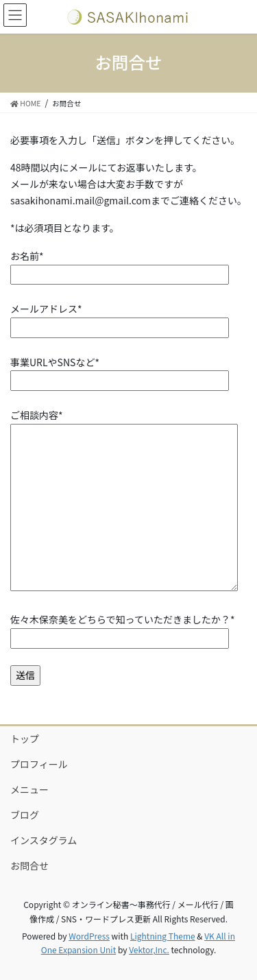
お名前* (120, 265)
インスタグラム (44, 840)
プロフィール (39, 764)
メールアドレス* (120, 318)
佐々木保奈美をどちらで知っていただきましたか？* (122, 629)
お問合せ (29, 865)
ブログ (25, 815)
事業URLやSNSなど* (120, 371)
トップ (25, 739)
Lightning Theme (163, 936)
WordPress (89, 936)
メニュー (29, 789)
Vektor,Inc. (149, 949)
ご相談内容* (124, 501)
